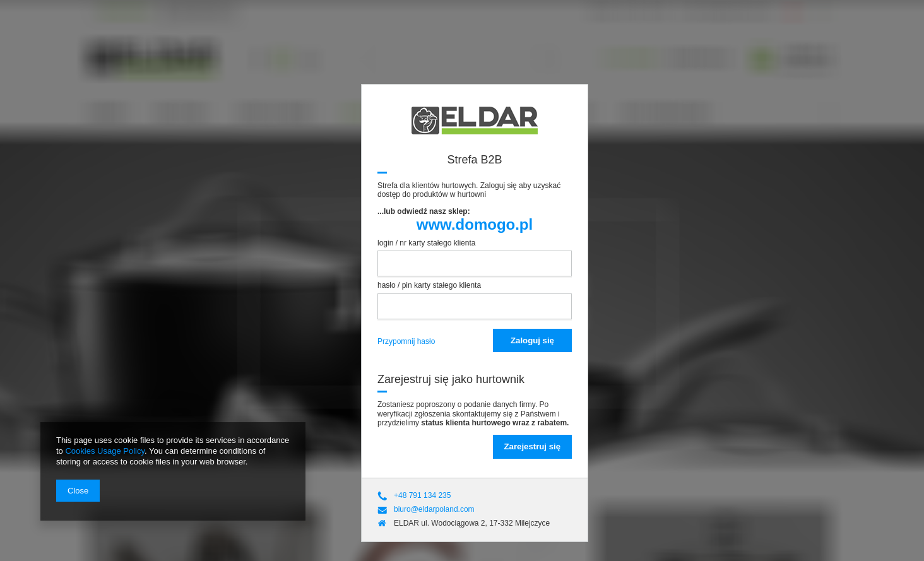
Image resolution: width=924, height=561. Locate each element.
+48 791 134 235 (422, 495)
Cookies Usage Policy (104, 451)
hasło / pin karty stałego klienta (429, 285)
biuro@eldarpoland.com (434, 509)
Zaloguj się (532, 340)
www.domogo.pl (475, 224)
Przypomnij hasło (406, 341)
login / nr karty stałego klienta (426, 243)
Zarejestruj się (532, 446)
